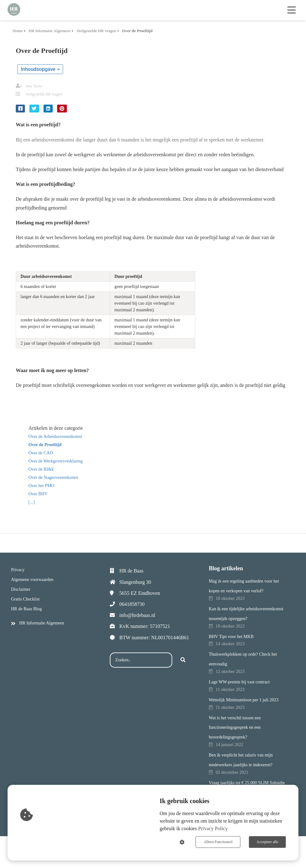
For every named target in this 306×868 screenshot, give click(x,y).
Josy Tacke (34, 86)
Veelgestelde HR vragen (44, 94)
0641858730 (132, 604)
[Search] (183, 660)
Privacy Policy (213, 828)
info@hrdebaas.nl (137, 615)
